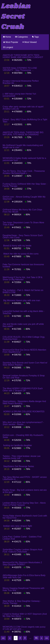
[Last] (47, 638)
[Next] (42, 638)
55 (36, 638)
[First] (3, 638)
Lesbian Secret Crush (16, 17)
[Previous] (10, 638)
